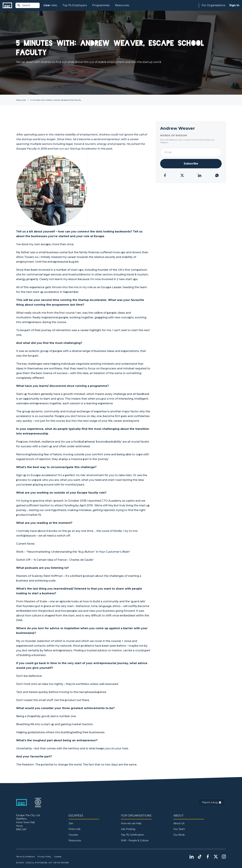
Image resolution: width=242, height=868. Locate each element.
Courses (73, 835)
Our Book (179, 835)
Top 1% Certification (133, 835)
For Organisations (213, 5)
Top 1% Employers (75, 5)
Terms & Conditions (25, 857)
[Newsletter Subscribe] (191, 164)
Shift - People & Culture (135, 840)
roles (50, 5)
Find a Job (75, 829)
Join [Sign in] (71, 823)
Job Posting (128, 829)
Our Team (179, 829)
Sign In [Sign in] (234, 5)
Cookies (58, 857)
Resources (122, 5)
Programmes (101, 5)
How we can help (131, 823)
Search (24, 5)
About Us (179, 823)
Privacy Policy (44, 857)
